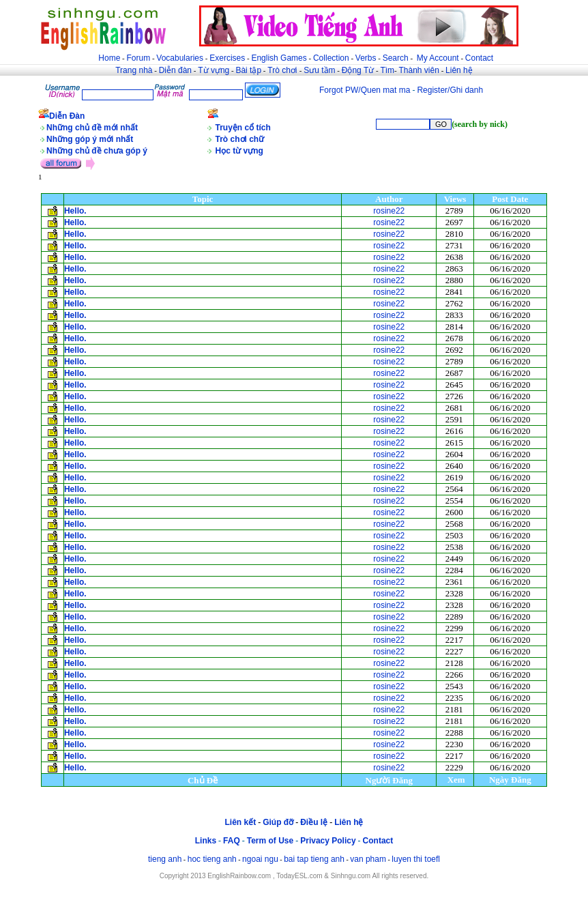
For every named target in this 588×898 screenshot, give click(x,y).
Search (396, 58)
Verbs (366, 58)
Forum (138, 58)
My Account (438, 58)
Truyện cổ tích (243, 128)
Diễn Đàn (67, 116)
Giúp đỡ (278, 822)
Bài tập (248, 70)
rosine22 (389, 211)
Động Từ (358, 70)
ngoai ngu (260, 859)
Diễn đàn (175, 70)
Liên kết (240, 822)
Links (206, 841)
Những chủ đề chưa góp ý (97, 151)
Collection (331, 58)
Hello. (75, 211)
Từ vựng (214, 70)
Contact (479, 58)
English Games (279, 58)
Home (109, 58)
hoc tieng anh (212, 859)
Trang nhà (134, 70)
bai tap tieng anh (314, 859)
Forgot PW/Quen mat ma (365, 90)
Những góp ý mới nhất (90, 139)
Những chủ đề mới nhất (92, 128)
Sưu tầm (319, 70)
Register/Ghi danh (450, 90)
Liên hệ (459, 70)
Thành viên (419, 70)
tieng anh (165, 859)
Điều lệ (314, 822)
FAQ (232, 841)
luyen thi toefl (416, 859)
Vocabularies (180, 58)
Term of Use (270, 841)
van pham (368, 859)
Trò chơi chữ (240, 139)
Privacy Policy (328, 841)
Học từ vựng (239, 151)
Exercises (227, 58)
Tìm (387, 70)
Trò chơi (283, 70)
